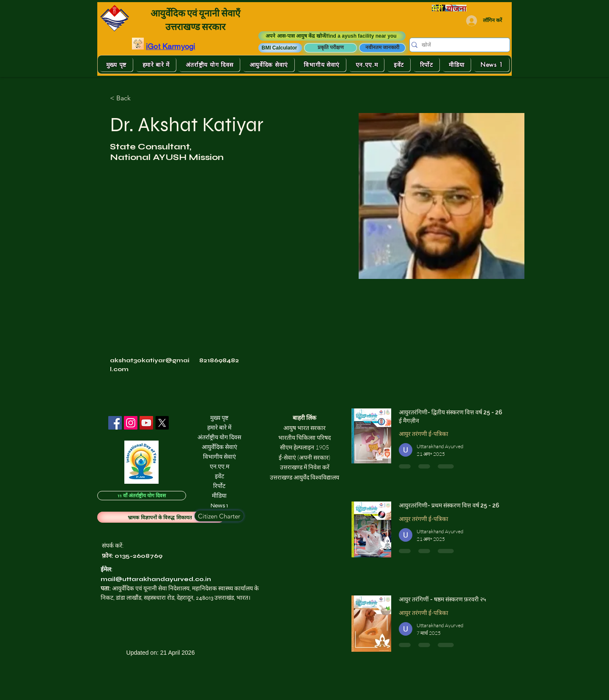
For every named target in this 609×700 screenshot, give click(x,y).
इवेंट (219, 476)
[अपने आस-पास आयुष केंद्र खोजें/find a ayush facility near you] (332, 36)
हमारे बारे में (219, 428)
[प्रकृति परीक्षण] (331, 48)
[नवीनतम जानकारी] (382, 48)
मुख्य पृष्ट (219, 418)
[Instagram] (131, 423)
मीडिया (219, 496)
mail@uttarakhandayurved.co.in (156, 579)
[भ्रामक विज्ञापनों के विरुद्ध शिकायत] (161, 517)
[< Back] (127, 98)
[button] (280, 48)
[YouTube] (146, 423)
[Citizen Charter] (219, 516)
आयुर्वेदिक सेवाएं (219, 447)
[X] (162, 423)
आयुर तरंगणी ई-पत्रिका (424, 434)
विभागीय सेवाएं (219, 457)
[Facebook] (115, 423)
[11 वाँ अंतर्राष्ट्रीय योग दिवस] (142, 496)
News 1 (219, 506)
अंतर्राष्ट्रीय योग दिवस (219, 437)
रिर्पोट (219, 486)
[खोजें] (457, 45)
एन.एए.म (219, 467)
